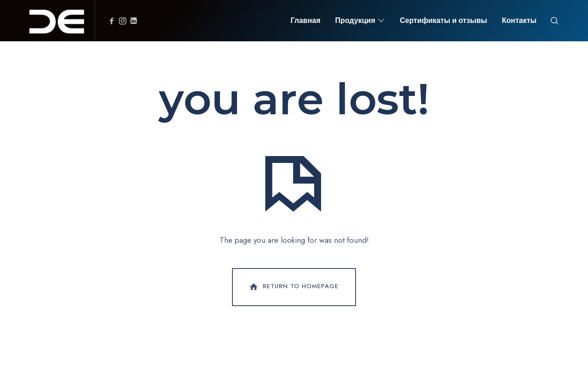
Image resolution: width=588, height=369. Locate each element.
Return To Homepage (293, 287)
